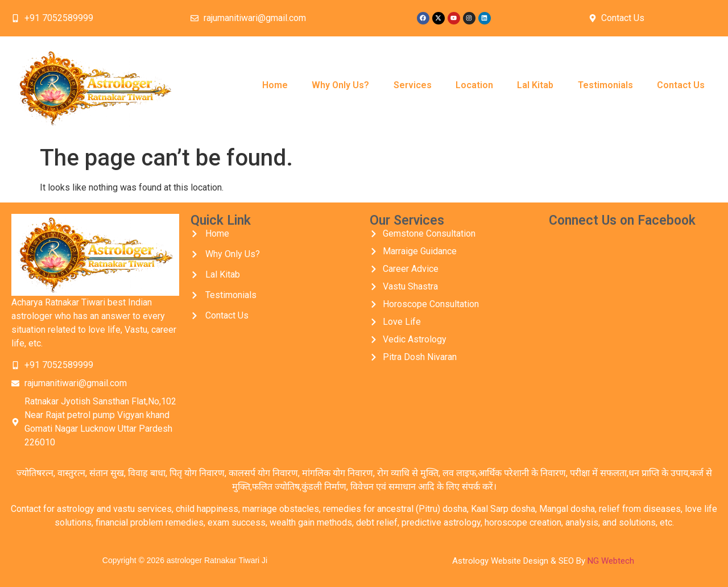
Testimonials (605, 85)
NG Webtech (611, 561)
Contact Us (681, 85)
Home (275, 85)
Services (413, 85)
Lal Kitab (535, 85)
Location (474, 85)
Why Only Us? (340, 85)
